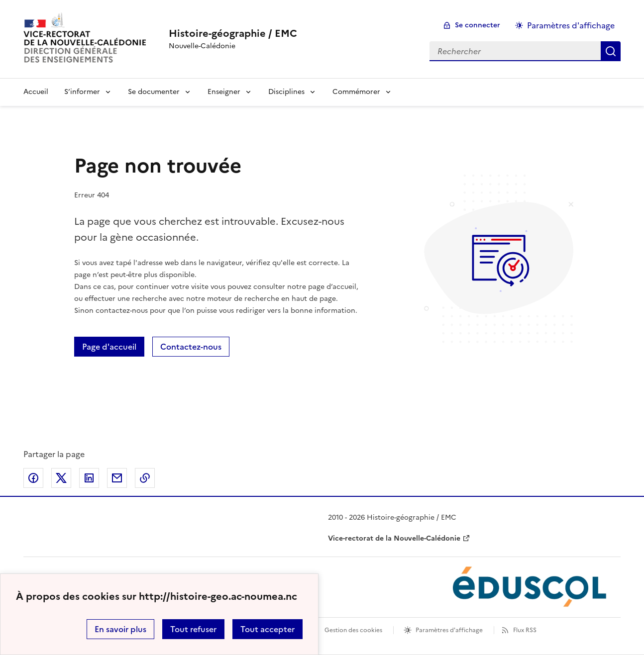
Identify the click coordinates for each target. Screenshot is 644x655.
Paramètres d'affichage (449, 630)
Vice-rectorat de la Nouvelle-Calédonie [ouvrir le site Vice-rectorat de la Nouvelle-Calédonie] (394, 538)
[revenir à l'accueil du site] (233, 33)
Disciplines (286, 92)
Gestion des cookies (353, 630)
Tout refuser (193, 629)
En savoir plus (120, 629)
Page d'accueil (109, 347)
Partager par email (117, 478)
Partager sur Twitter (61, 478)
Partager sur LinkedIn (89, 478)
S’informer (82, 92)
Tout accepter (268, 629)
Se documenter (154, 92)
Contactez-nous (191, 347)
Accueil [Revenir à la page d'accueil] (36, 92)
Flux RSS (525, 630)
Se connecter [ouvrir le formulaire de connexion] (478, 25)
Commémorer (356, 92)
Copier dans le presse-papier (145, 478)
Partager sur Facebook (33, 478)
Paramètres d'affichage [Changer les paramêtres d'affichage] (571, 25)
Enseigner (224, 92)
